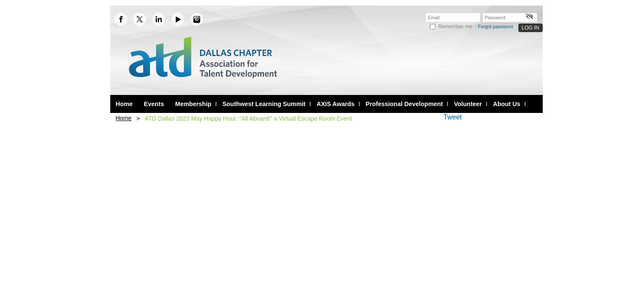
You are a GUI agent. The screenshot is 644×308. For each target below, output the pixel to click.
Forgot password (496, 27)
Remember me (455, 27)
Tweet (453, 117)
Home (124, 118)
